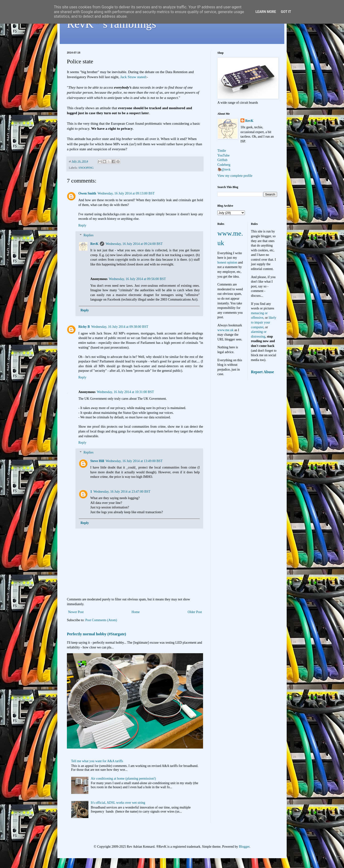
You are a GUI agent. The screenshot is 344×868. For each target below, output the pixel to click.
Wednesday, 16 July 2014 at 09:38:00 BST (120, 327)
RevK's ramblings (112, 24)
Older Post (195, 612)
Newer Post (76, 612)
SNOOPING (86, 168)
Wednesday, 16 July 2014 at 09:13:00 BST (126, 193)
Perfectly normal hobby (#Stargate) (97, 634)
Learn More (266, 12)
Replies (88, 235)
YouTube (223, 155)
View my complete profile (235, 176)
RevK (94, 244)
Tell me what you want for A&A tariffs (97, 761)
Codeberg (224, 165)
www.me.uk (226, 330)
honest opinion (227, 262)
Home (136, 612)
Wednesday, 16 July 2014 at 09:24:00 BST (134, 244)
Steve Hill (97, 461)
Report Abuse (263, 372)
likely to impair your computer (264, 322)
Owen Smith (87, 193)
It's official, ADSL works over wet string (118, 803)
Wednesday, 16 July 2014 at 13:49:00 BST (134, 461)
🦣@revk (224, 170)
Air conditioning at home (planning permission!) (123, 779)
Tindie (222, 151)
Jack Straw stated (133, 77)
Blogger (244, 847)
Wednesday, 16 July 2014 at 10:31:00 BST (126, 392)
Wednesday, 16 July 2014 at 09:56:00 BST (137, 279)
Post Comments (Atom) (101, 620)
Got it (286, 12)
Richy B (84, 327)
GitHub (222, 160)
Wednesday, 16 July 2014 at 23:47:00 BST (122, 492)
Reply (82, 225)
